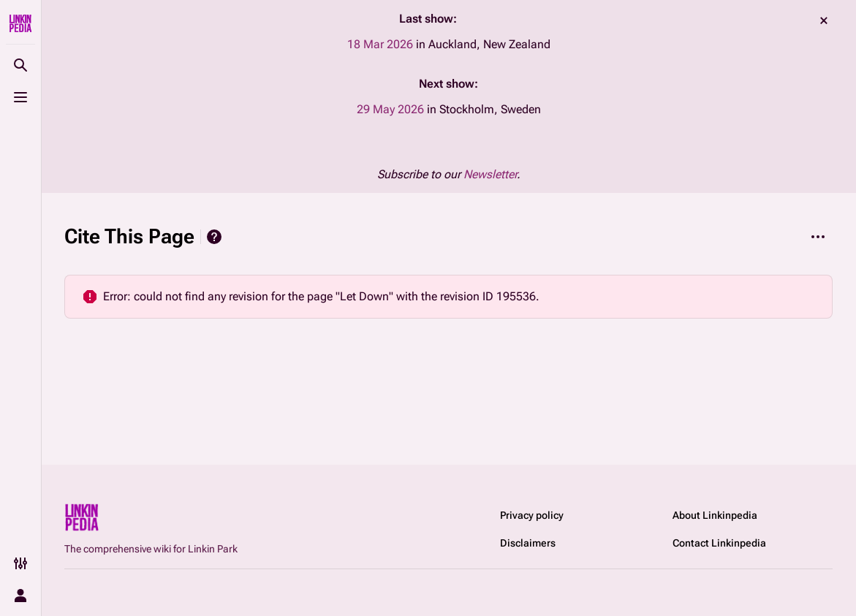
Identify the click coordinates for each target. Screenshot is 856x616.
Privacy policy (532, 515)
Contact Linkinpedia (719, 543)
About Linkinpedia (715, 515)
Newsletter (490, 174)
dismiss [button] (824, 20)
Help (214, 237)
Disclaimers (528, 543)
